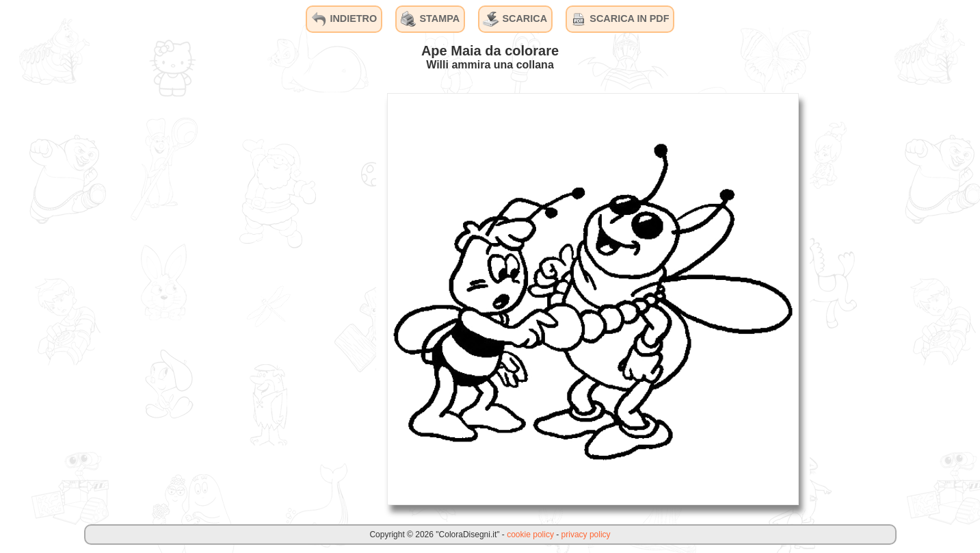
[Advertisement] (274, 298)
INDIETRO (344, 19)
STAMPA (431, 19)
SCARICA (515, 19)
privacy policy (586, 535)
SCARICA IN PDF (620, 19)
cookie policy (530, 535)
